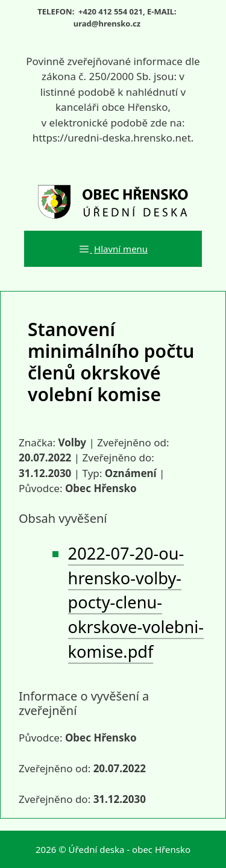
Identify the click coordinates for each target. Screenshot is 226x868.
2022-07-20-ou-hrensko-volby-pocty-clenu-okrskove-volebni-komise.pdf (136, 602)
